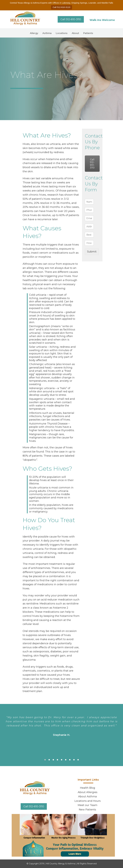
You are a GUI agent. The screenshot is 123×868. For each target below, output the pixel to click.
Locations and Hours (88, 801)
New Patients (87, 810)
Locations (62, 33)
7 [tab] (70, 760)
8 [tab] (74, 760)
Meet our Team (88, 805)
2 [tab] (49, 760)
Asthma (47, 33)
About (75, 33)
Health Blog (88, 788)
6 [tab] (66, 760)
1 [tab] (45, 760)
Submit (92, 252)
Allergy (34, 33)
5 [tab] (62, 760)
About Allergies (88, 792)
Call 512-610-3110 (61, 7)
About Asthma (87, 796)
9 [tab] (78, 760)
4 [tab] (57, 760)
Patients (88, 33)
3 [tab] (53, 760)
